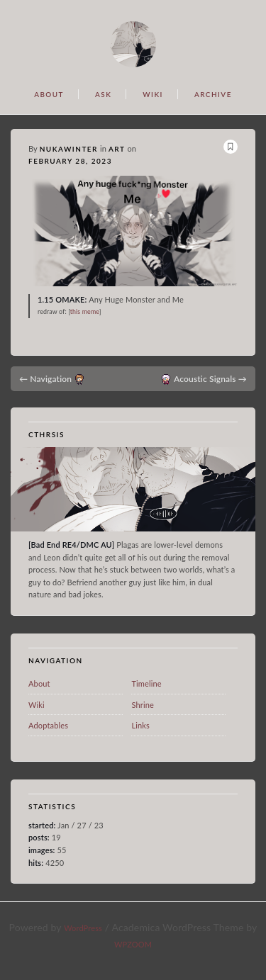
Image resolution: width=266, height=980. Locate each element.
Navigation (45, 379)
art (117, 149)
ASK (103, 94)
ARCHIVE (213, 94)
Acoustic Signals (210, 379)
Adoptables (48, 725)
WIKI (153, 94)
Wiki (37, 705)
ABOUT (49, 94)
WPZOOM (133, 944)
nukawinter (69, 149)
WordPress (83, 928)
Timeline (146, 683)
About (39, 683)
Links (140, 725)
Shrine (143, 705)
